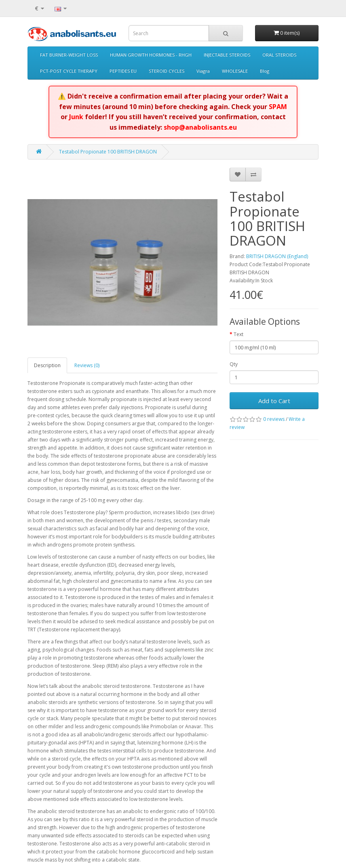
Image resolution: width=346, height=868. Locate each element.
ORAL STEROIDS (279, 55)
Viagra (203, 71)
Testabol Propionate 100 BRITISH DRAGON (108, 152)
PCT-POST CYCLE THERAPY (69, 71)
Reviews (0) (87, 365)
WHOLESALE (235, 71)
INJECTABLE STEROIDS (227, 55)
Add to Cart (274, 401)
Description (47, 365)
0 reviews (274, 419)
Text (238, 334)
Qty (234, 364)
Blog (265, 71)
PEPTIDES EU (123, 71)
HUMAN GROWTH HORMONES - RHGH (151, 55)
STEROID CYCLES (167, 71)
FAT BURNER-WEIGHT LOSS (69, 55)
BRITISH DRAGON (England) (277, 256)
